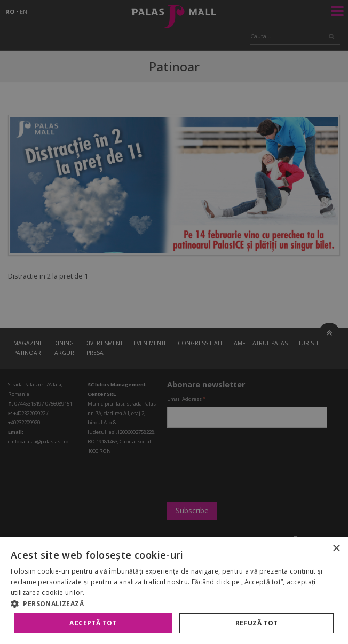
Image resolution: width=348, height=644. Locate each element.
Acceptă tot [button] (93, 623)
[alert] (174, 322)
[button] (174, 603)
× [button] (336, 549)
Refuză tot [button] (257, 623)
